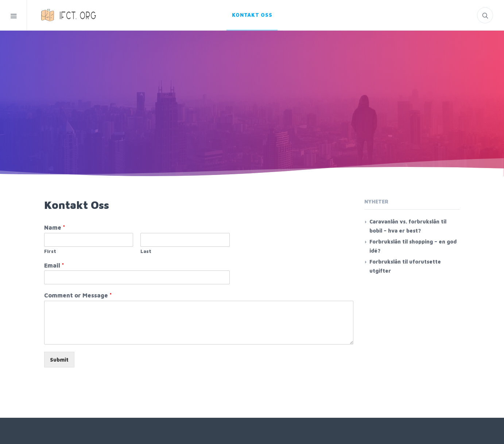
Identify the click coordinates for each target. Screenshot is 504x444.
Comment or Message (78, 295)
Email (54, 265)
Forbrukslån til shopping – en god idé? (413, 246)
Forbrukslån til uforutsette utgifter (405, 266)
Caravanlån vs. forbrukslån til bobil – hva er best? (408, 226)
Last (146, 251)
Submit (59, 360)
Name (55, 227)
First (50, 251)
